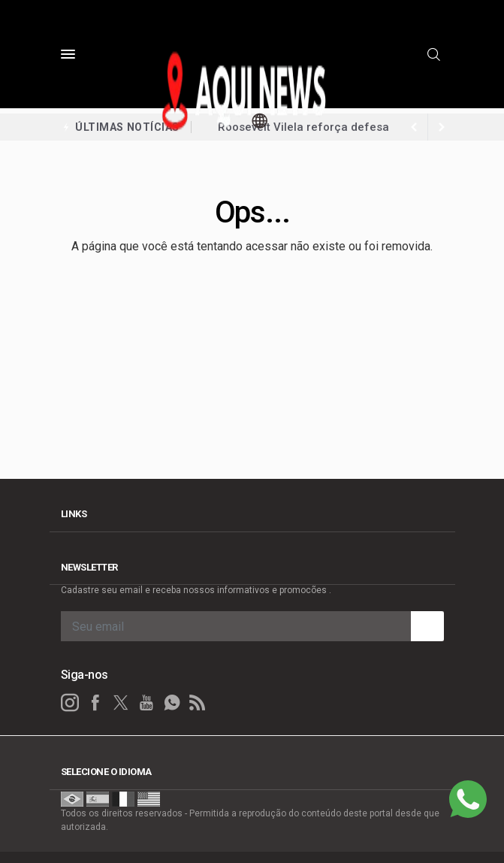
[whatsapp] (172, 703)
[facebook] (95, 703)
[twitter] (121, 703)
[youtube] (146, 703)
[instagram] (70, 703)
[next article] (415, 127)
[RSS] (198, 703)
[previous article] (442, 127)
